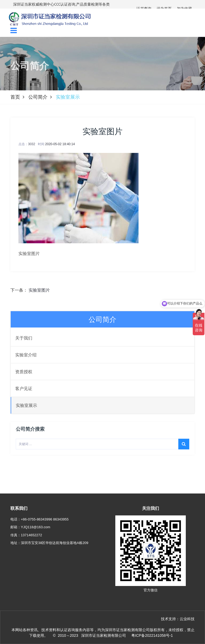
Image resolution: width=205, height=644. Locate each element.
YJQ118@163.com (36, 527)
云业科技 (187, 619)
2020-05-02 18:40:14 (60, 144)
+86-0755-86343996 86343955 (45, 519)
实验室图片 (39, 290)
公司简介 (38, 97)
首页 (15, 97)
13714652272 (31, 535)
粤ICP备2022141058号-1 (152, 635)
